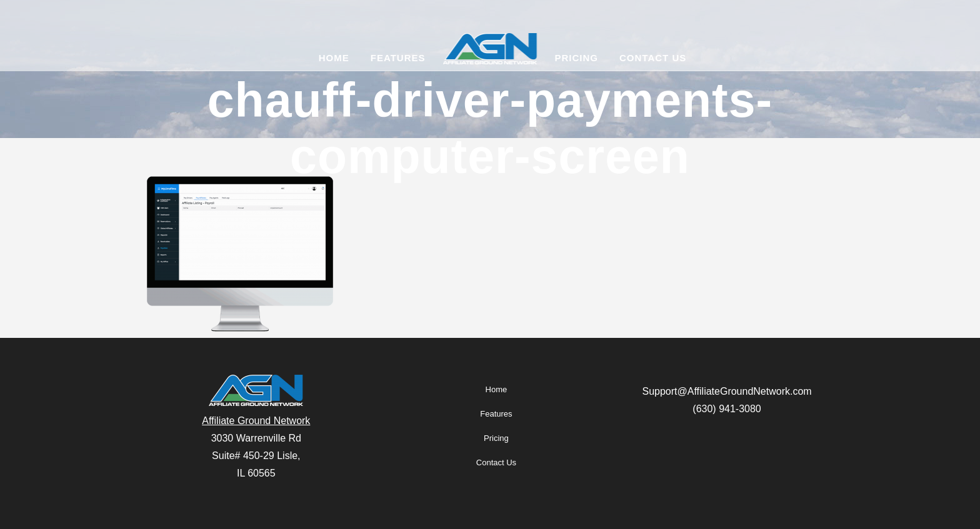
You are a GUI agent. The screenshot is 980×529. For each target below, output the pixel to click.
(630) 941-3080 (727, 409)
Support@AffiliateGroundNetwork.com (727, 391)
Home (497, 389)
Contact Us (496, 462)
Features (496, 414)
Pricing (496, 438)
